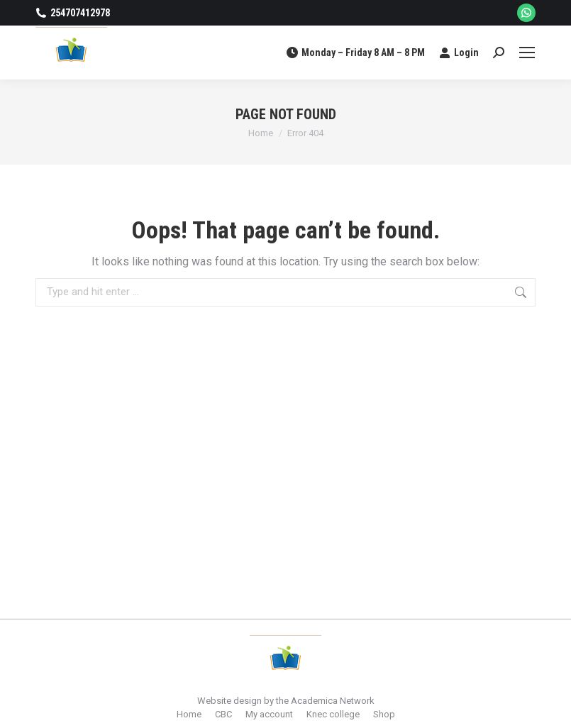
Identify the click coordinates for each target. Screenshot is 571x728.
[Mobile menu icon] (527, 53)
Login (459, 53)
